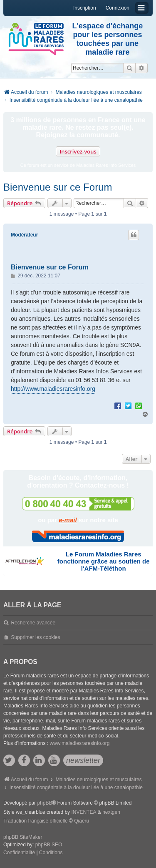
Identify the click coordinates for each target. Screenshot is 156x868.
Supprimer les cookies (35, 637)
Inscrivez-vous (78, 151)
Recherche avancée (33, 623)
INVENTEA (84, 812)
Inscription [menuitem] (85, 8)
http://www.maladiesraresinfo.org (53, 389)
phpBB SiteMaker (23, 837)
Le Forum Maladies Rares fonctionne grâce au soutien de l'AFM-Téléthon (104, 561)
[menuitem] (19, 853)
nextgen (111, 812)
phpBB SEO (49, 845)
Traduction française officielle (36, 821)
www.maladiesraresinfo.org (79, 743)
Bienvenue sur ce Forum (58, 187)
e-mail (68, 520)
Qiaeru (82, 821)
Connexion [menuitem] (118, 8)
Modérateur (24, 235)
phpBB (45, 803)
